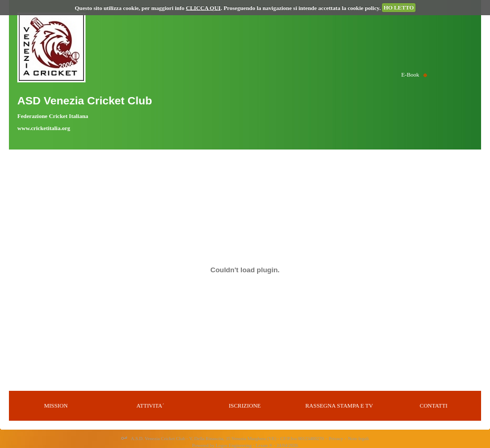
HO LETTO (399, 7)
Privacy (336, 439)
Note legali (358, 439)
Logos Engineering (234, 445)
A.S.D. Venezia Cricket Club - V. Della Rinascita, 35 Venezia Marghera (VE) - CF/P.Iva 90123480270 (227, 439)
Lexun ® (264, 445)
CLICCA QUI (203, 7)
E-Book (410, 74)
